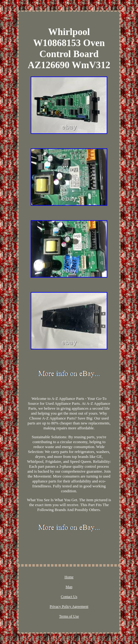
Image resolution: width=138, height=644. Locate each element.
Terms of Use (69, 616)
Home (69, 577)
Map (69, 587)
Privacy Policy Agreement (69, 607)
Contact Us (69, 597)
